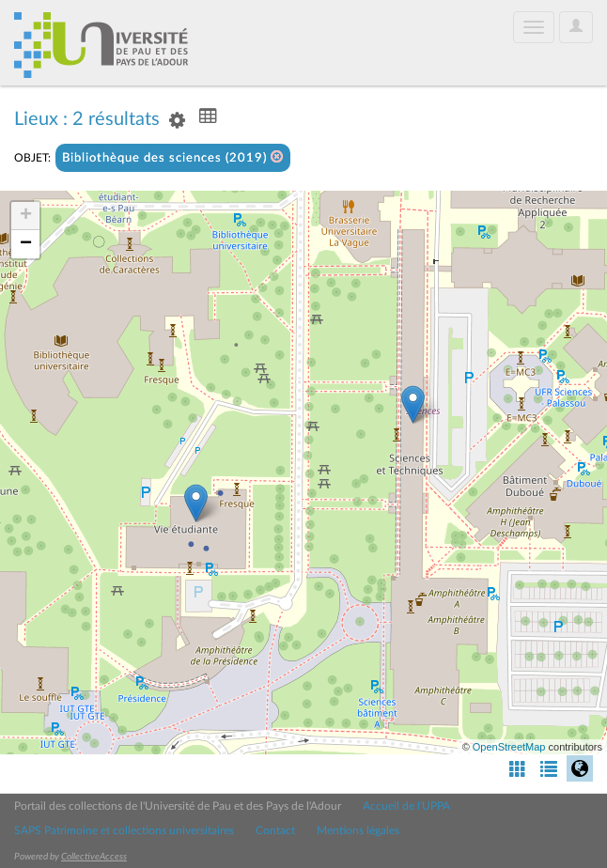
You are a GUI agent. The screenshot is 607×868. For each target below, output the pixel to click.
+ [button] (26, 216)
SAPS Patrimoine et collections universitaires (124, 830)
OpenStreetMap (509, 747)
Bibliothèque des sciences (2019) (173, 157)
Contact (275, 830)
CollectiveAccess (94, 857)
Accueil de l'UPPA (406, 806)
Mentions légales (358, 830)
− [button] (26, 244)
